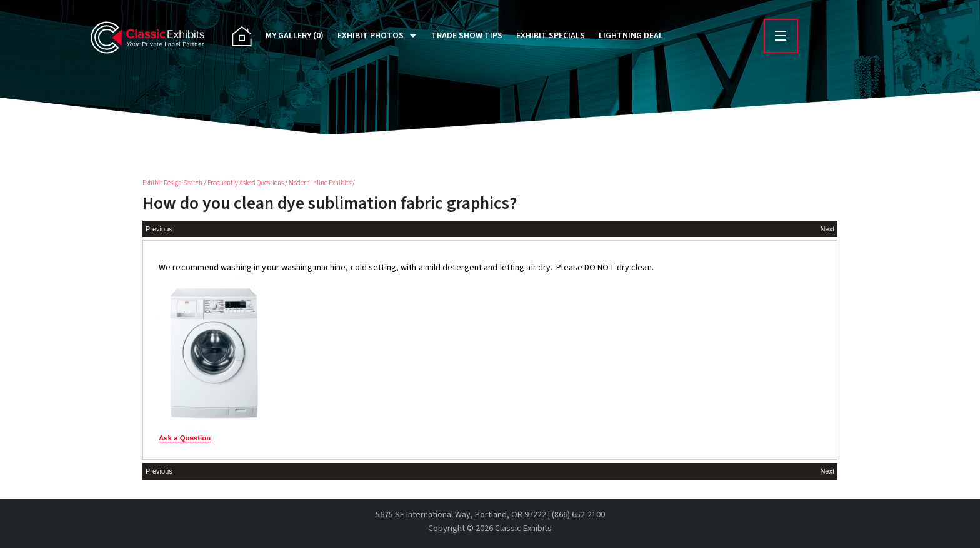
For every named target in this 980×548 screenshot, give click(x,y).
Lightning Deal (631, 36)
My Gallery (295, 36)
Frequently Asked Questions (246, 183)
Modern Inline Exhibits (320, 183)
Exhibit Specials (551, 36)
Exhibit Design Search (172, 183)
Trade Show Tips (467, 36)
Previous (159, 229)
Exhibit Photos (371, 36)
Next (827, 229)
